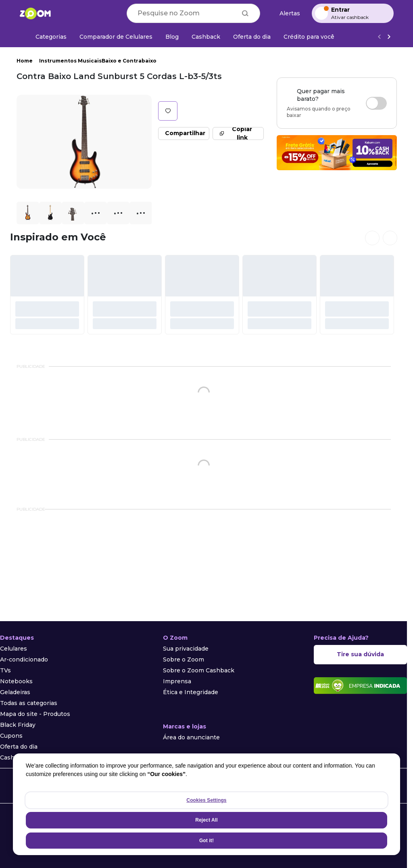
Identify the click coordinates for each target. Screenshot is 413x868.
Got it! (206, 841)
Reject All (206, 820)
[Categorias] (46, 37)
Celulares (14, 649)
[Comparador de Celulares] (116, 37)
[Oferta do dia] (252, 37)
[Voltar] (379, 37)
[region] (206, 804)
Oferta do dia (19, 747)
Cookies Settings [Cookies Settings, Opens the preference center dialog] (206, 800)
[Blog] (172, 37)
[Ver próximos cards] (390, 238)
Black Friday (18, 725)
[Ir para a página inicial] (35, 13)
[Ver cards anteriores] (372, 238)
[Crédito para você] (309, 37)
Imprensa (177, 681)
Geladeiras (15, 692)
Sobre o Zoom (184, 659)
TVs (5, 670)
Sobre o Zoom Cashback (199, 670)
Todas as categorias (29, 703)
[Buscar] (245, 13)
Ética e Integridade (191, 692)
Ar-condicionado (24, 659)
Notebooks (16, 681)
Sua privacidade (186, 649)
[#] (47, 295)
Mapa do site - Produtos (35, 714)
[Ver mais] (389, 37)
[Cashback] (206, 37)
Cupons (11, 736)
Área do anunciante (191, 737)
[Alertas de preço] (286, 14)
